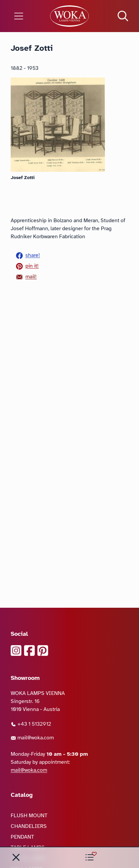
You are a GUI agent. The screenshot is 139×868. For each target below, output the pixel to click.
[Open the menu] (23, 16)
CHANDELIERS (29, 826)
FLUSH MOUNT (29, 816)
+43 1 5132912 (31, 724)
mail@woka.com (32, 738)
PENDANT (22, 837)
